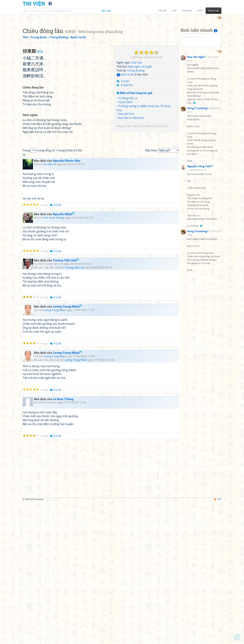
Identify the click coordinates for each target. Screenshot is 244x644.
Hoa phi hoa (126, 159)
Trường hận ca (128, 143)
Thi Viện (34, 3)
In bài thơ (127, 130)
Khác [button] (200, 11)
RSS (218, 641)
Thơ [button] (174, 11)
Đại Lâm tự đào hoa (131, 163)
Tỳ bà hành (125, 147)
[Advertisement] (122, 41)
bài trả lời (125, 119)
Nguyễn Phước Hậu (67, 302)
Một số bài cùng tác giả (135, 138)
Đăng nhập (213, 11)
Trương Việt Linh (66, 402)
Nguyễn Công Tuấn (199, 242)
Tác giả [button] (162, 11)
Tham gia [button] (187, 11)
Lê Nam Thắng (63, 540)
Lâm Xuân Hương (54, 359)
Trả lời (125, 126)
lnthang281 (50, 544)
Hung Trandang (197, 184)
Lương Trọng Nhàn (67, 448)
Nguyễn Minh (64, 356)
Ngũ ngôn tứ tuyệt (140, 112)
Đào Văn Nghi (196, 133)
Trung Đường (136, 115)
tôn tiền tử (134, 171)
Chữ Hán (137, 108)
